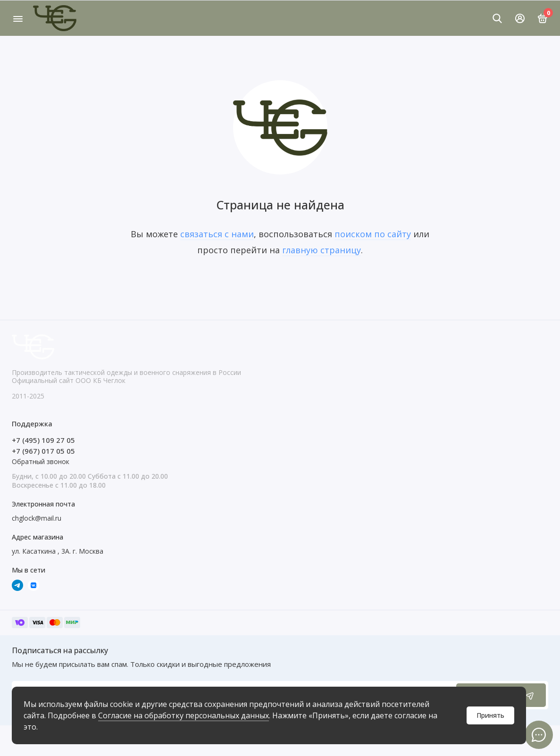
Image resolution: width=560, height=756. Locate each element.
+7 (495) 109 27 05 (43, 440)
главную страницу (322, 250)
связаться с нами (217, 234)
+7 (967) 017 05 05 (43, 451)
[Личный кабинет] (520, 18)
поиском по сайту (373, 234)
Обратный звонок (41, 461)
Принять (490, 715)
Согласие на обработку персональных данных (184, 715)
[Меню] (18, 18)
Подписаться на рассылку (60, 650)
